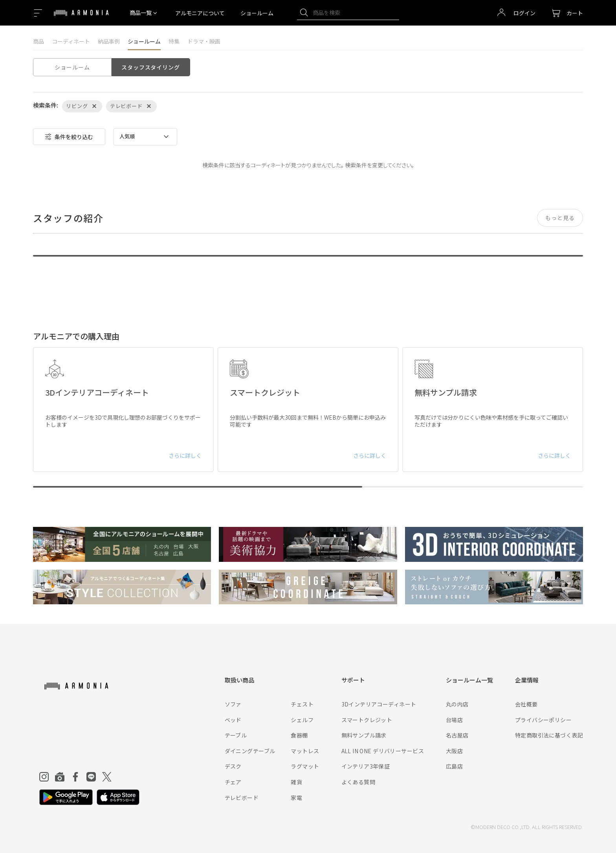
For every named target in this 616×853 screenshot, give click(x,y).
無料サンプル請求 (364, 735)
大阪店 (454, 751)
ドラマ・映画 (204, 41)
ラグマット (305, 766)
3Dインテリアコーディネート (379, 704)
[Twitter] (107, 777)
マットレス (305, 751)
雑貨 (296, 782)
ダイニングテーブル (250, 751)
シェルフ (302, 720)
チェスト (302, 704)
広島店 (454, 766)
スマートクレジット (367, 720)
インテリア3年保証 (366, 766)
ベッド (233, 720)
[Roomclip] (60, 777)
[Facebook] (75, 777)
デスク (233, 766)
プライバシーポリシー (543, 720)
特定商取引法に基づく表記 (549, 735)
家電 (296, 798)
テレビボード (242, 798)
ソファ (233, 704)
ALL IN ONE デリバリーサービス (383, 751)
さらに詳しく (185, 455)
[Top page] (81, 18)
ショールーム (257, 13)
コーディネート (71, 41)
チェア (233, 782)
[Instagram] (44, 777)
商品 (38, 41)
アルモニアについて (200, 13)
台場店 (454, 720)
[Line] (91, 777)
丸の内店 (457, 704)
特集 (174, 41)
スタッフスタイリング (150, 67)
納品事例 (109, 41)
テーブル (236, 735)
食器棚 (299, 735)
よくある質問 (358, 782)
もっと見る (560, 218)
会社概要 (526, 704)
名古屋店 (457, 735)
